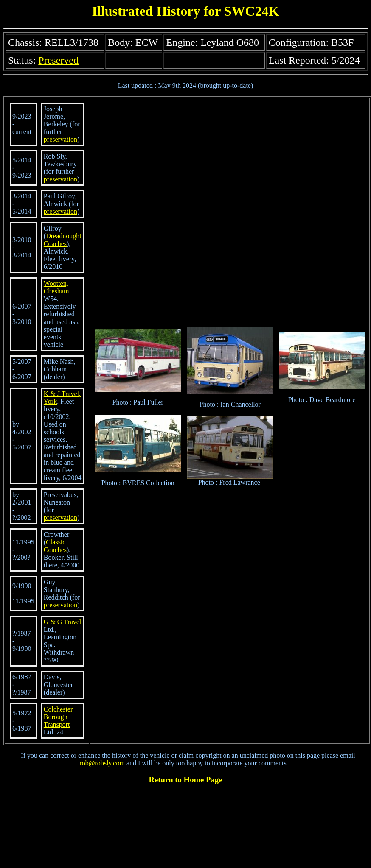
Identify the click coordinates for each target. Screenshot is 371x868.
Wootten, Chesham (56, 287)
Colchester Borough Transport (58, 717)
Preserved (58, 60)
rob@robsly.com (102, 763)
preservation (60, 139)
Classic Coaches (55, 546)
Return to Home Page (186, 780)
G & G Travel (62, 622)
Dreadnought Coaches (63, 240)
